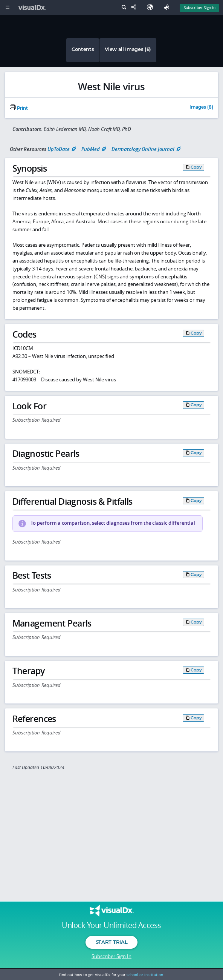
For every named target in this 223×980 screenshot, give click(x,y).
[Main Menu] (7, 7)
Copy (196, 167)
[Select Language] (152, 7)
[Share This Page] (135, 7)
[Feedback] (168, 7)
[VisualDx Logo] (33, 7)
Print (19, 108)
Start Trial (111, 942)
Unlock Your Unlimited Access (111, 925)
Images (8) (201, 108)
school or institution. (145, 975)
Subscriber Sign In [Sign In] (200, 8)
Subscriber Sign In (111, 956)
